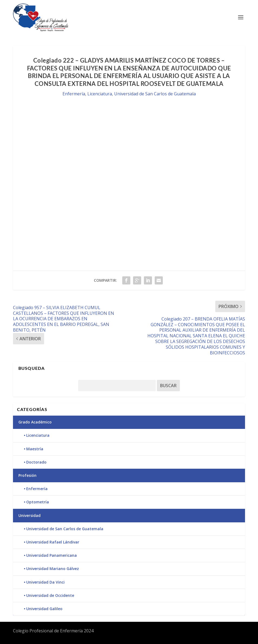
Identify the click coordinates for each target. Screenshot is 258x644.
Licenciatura (100, 94)
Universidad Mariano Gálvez (53, 569)
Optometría (38, 502)
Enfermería (74, 94)
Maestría (35, 449)
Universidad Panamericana (52, 555)
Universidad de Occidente (50, 595)
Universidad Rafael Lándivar (53, 542)
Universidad (29, 515)
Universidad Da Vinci (45, 582)
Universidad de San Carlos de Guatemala (155, 94)
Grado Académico (35, 422)
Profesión (27, 475)
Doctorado (36, 462)
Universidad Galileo (44, 609)
